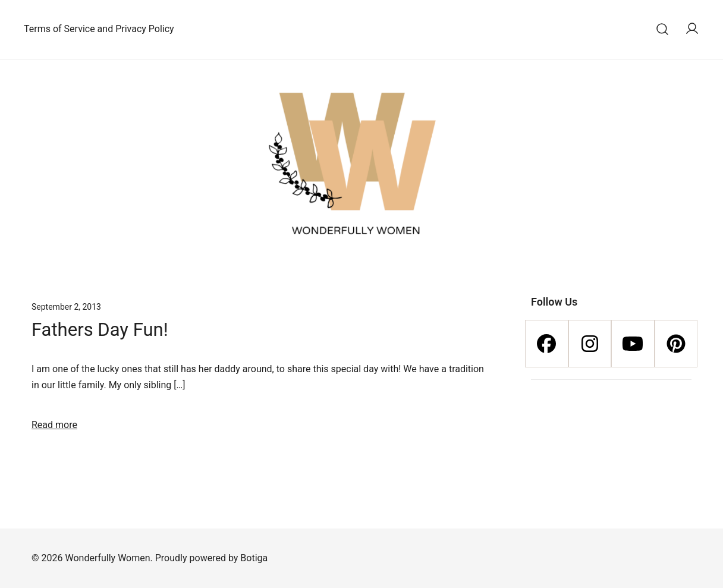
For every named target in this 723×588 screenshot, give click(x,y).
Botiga (254, 558)
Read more (54, 425)
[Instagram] (590, 344)
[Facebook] (547, 344)
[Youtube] (633, 344)
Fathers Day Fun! (100, 330)
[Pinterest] (676, 344)
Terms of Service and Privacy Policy (99, 29)
